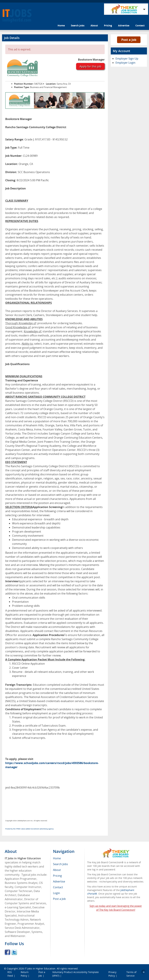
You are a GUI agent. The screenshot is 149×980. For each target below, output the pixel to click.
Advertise (124, 25)
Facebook (7, 952)
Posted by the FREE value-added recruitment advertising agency (29, 829)
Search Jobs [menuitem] (60, 864)
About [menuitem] (57, 870)
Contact (140, 25)
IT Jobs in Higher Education (40, 969)
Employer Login (125, 63)
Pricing (108, 25)
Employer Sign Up (127, 59)
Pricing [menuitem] (57, 876)
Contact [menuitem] (58, 887)
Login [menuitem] (56, 893)
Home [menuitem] (57, 858)
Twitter (14, 952)
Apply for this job (90, 66)
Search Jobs (78, 25)
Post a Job (129, 40)
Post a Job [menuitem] (59, 899)
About (94, 25)
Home (61, 25)
